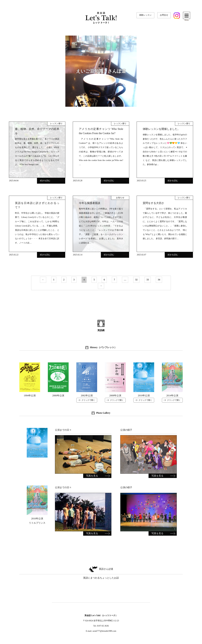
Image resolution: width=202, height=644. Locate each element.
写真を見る (92, 476)
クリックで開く (88, 400)
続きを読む (52, 181)
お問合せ (164, 15)
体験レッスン (145, 15)
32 (136, 280)
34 (159, 280)
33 (148, 280)
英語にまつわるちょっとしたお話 (101, 572)
